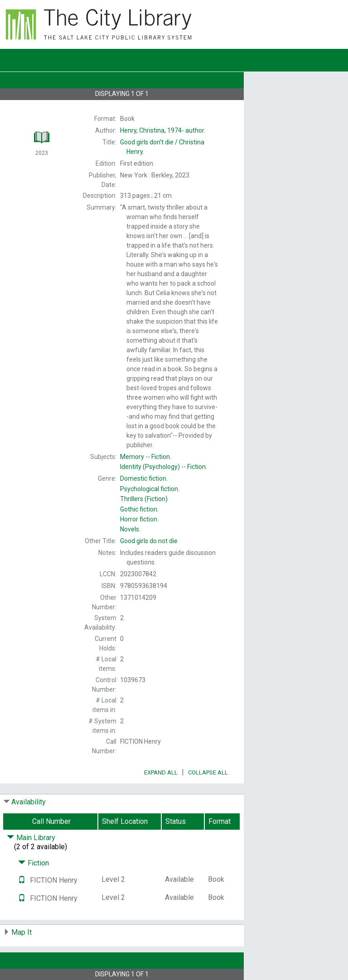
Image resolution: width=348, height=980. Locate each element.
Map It (22, 932)
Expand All (161, 772)
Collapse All (208, 772)
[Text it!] (22, 880)
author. (163, 130)
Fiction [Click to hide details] (34, 863)
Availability (29, 802)
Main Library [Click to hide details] (31, 838)
